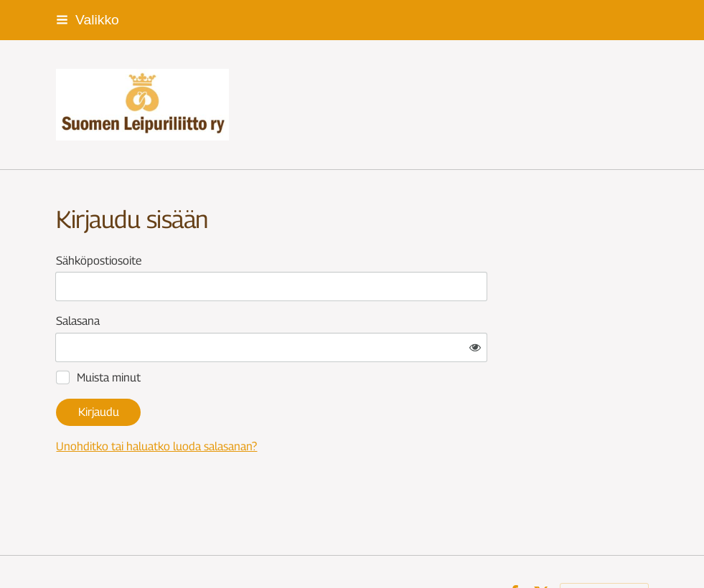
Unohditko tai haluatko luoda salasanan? (295, 404)
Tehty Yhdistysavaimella (604, 551)
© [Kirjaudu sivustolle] (61, 551)
